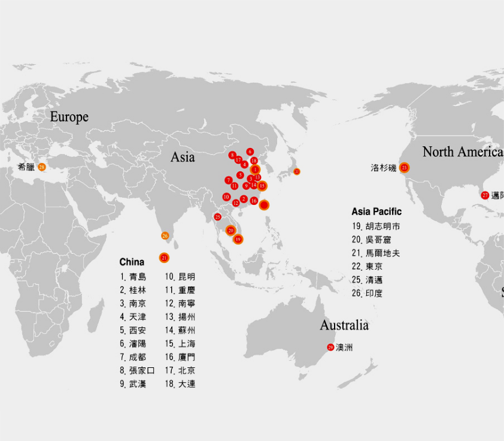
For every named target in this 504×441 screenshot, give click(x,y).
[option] (252, 220)
